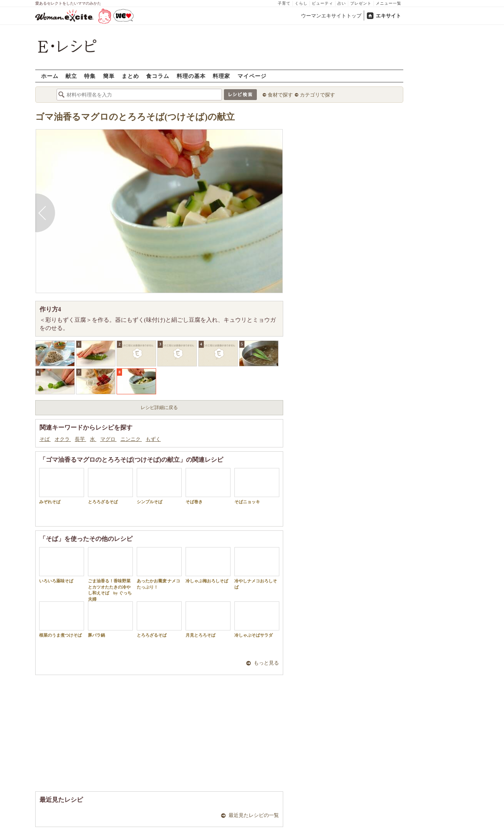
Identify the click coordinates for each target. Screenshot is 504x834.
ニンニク (131, 439)
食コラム (158, 76)
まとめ (130, 76)
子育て (284, 3)
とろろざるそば (110, 486)
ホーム (50, 76)
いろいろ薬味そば (62, 565)
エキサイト (388, 16)
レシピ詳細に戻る (159, 408)
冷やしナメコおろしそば (257, 568)
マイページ (252, 76)
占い (342, 3)
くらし (301, 3)
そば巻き (208, 486)
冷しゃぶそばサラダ (257, 619)
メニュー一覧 (389, 3)
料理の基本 (191, 76)
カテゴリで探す (317, 95)
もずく (153, 439)
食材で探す (280, 95)
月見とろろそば (208, 619)
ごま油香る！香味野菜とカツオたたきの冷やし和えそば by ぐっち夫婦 (110, 574)
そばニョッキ (257, 486)
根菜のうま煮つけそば (62, 619)
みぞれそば (62, 486)
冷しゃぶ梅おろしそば (208, 565)
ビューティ (323, 3)
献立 (71, 76)
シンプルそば (159, 486)
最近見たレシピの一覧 (254, 815)
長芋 (80, 439)
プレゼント (361, 3)
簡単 (109, 76)
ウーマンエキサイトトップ (331, 16)
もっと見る (266, 663)
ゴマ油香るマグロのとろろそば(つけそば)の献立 (135, 117)
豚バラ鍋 (110, 619)
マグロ (108, 439)
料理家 (221, 76)
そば (45, 439)
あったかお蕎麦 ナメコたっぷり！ (159, 568)
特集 (90, 76)
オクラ (63, 439)
